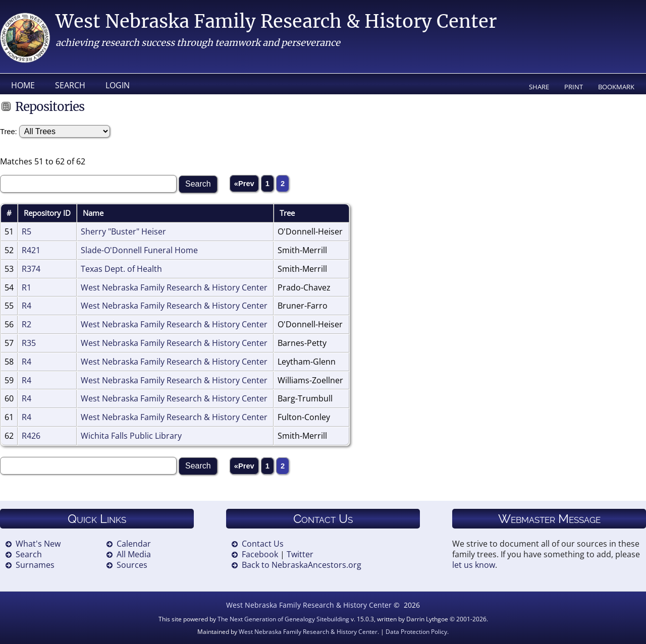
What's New (38, 544)
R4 (26, 306)
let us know (474, 565)
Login (118, 85)
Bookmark (616, 87)
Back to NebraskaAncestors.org (302, 565)
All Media (134, 554)
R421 (31, 250)
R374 (31, 269)
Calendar (134, 544)
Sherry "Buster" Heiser (123, 231)
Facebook (260, 554)
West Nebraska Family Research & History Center (276, 21)
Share (539, 87)
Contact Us (263, 544)
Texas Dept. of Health (121, 269)
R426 (31, 436)
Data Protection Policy (416, 632)
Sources (132, 565)
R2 (26, 324)
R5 (26, 231)
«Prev (244, 184)
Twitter (300, 554)
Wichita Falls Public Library (131, 436)
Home (23, 85)
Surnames (35, 565)
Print (574, 87)
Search (70, 85)
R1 (26, 287)
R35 (29, 343)
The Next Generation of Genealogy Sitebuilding (283, 619)
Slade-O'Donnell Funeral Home (139, 250)
